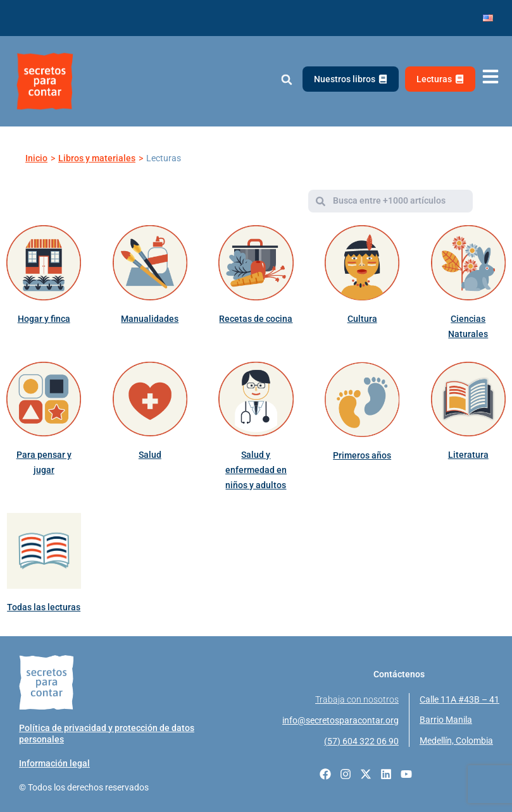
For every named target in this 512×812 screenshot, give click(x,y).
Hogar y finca (44, 319)
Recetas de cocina (256, 319)
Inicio (36, 158)
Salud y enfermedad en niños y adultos (256, 470)
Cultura (362, 319)
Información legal (54, 763)
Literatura (468, 455)
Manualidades (150, 319)
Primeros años (362, 455)
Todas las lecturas (44, 607)
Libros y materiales (97, 158)
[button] (286, 80)
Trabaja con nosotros (357, 699)
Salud (150, 455)
